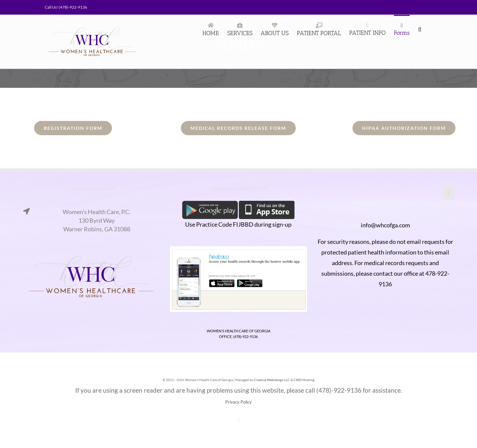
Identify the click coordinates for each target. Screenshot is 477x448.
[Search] (421, 29)
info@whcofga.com (385, 225)
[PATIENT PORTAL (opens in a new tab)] (319, 29)
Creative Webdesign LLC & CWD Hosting (284, 380)
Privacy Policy (238, 402)
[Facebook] (449, 193)
